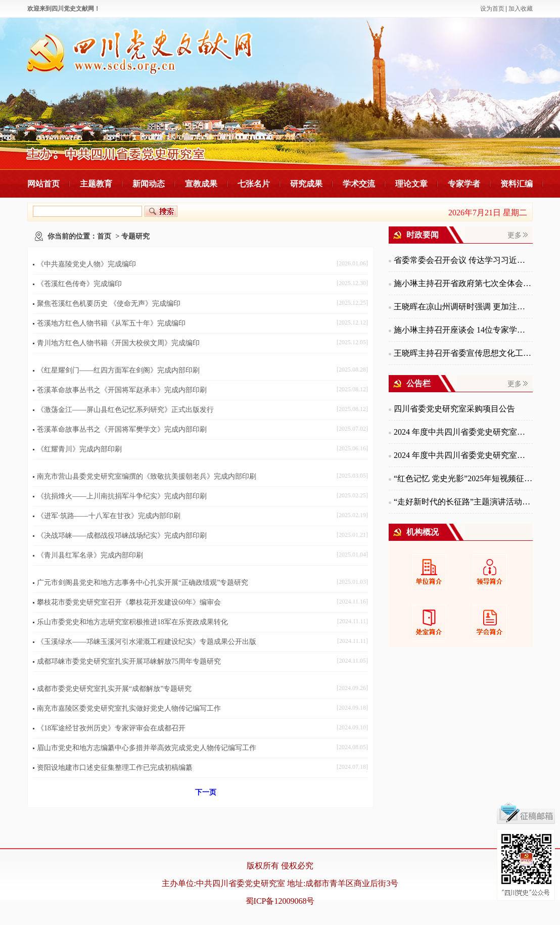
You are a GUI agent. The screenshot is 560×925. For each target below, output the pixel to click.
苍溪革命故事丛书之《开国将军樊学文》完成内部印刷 (122, 429)
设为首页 (492, 9)
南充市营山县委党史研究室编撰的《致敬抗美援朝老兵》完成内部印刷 (147, 476)
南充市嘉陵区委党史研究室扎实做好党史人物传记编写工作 (129, 708)
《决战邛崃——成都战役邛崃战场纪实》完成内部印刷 (122, 536)
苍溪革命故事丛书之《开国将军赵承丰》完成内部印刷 (122, 390)
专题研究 (135, 236)
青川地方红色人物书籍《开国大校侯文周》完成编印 (118, 343)
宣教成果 (201, 184)
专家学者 (464, 184)
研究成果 (306, 184)
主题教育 (96, 184)
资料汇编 (517, 184)
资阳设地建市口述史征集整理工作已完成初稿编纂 (115, 768)
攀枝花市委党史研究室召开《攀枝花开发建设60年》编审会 (129, 602)
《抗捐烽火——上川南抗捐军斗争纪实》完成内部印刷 (122, 496)
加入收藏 (521, 9)
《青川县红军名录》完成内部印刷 (90, 555)
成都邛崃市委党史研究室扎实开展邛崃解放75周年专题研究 (129, 661)
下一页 (206, 792)
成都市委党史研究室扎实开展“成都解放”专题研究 (114, 689)
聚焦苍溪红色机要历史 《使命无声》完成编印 (109, 304)
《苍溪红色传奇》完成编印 (79, 284)
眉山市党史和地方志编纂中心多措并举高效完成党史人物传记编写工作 (147, 748)
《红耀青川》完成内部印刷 (79, 449)
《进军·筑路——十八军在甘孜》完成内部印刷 (109, 516)
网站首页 (43, 184)
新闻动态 (149, 184)
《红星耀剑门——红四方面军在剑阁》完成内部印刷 (118, 370)
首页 (104, 236)
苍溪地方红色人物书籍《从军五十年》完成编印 (111, 323)
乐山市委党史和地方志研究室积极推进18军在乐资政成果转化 (132, 622)
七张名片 (254, 184)
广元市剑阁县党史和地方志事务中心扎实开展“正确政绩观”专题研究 (143, 583)
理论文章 (411, 184)
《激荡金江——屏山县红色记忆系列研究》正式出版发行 (125, 410)
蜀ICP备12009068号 (280, 901)
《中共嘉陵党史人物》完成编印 (86, 264)
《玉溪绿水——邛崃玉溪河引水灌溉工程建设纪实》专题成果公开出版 (147, 642)
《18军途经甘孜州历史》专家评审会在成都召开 (111, 728)
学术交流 (359, 184)
